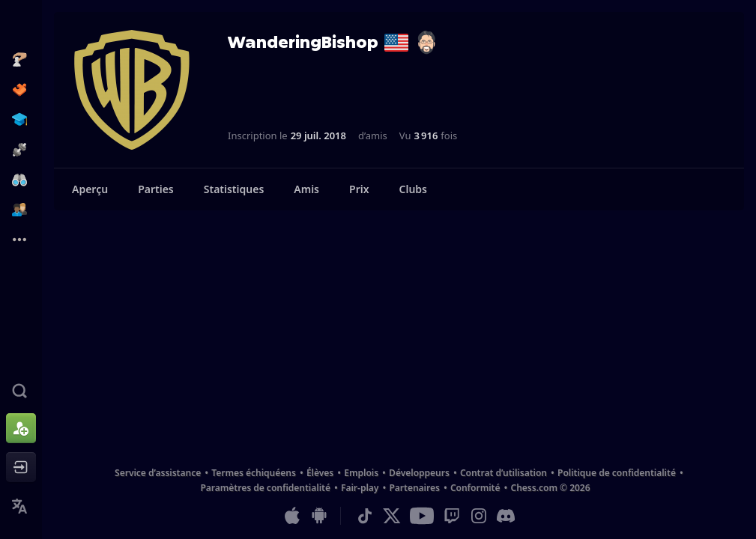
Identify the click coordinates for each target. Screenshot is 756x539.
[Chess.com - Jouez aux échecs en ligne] (21, 25)
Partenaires (414, 488)
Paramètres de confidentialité (265, 488)
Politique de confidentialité (617, 473)
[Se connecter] (21, 467)
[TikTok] (365, 516)
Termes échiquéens (254, 473)
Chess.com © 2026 (550, 488)
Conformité (475, 488)
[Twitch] (452, 516)
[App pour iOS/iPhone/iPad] (292, 516)
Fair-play (360, 488)
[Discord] (506, 516)
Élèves (320, 473)
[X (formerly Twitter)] (392, 516)
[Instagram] (479, 516)
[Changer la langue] (21, 506)
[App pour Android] (319, 516)
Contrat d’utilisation (504, 473)
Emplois (361, 473)
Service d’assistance (158, 473)
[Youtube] (422, 516)
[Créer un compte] (21, 428)
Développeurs (419, 473)
